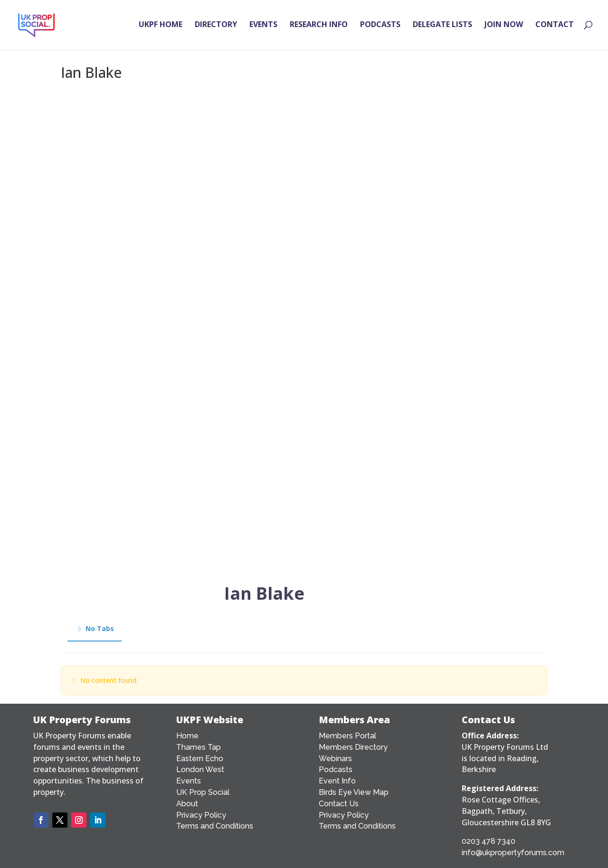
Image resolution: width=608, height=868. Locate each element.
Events (189, 781)
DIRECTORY (216, 27)
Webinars (335, 759)
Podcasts (336, 769)
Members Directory (353, 747)
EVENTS (263, 27)
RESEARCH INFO (319, 27)
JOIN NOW (504, 27)
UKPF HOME (161, 27)
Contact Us (339, 804)
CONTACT (555, 27)
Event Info (337, 781)
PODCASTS (380, 27)
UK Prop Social (203, 792)
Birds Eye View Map (354, 792)
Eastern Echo (200, 759)
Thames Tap (199, 747)
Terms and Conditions (215, 826)
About (187, 804)
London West (200, 769)
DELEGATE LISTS (442, 27)
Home (187, 736)
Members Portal (347, 736)
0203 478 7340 (489, 841)
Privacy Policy (201, 815)
